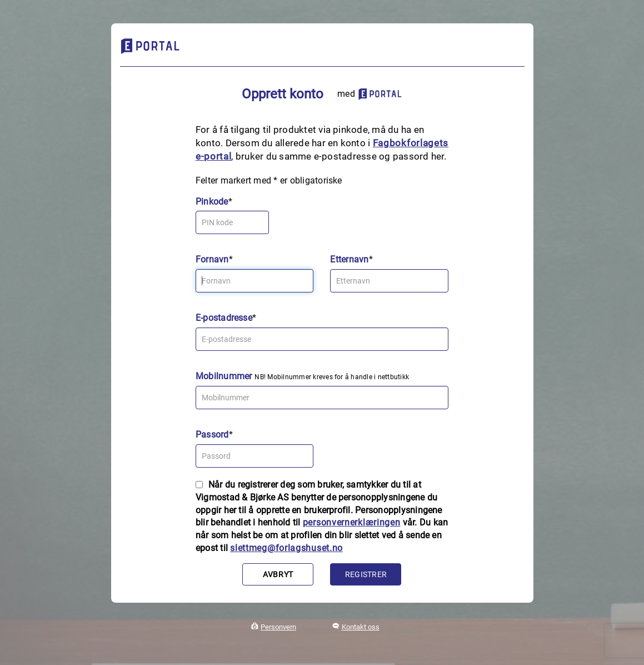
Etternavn (349, 259)
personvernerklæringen (352, 522)
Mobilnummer (224, 376)
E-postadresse (224, 318)
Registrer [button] (366, 574)
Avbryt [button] (278, 574)
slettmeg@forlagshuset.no (286, 548)
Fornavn (212, 259)
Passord (212, 435)
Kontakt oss (361, 627)
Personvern (278, 627)
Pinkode (212, 202)
